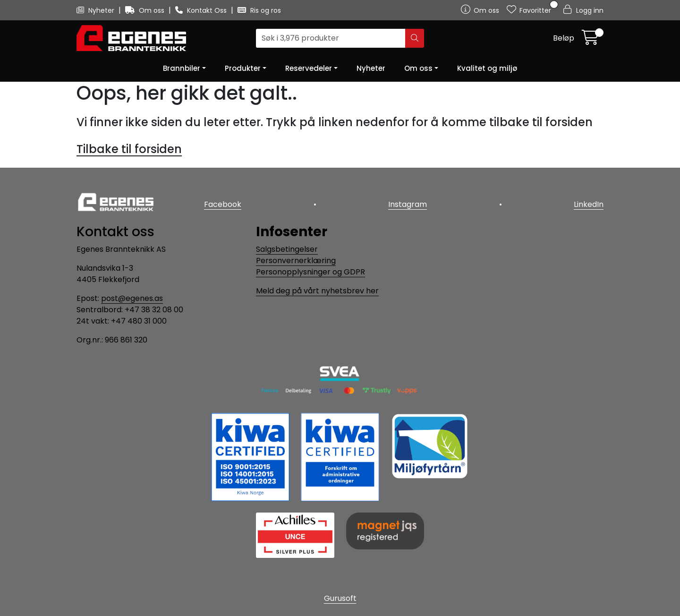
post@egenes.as (132, 298)
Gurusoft (340, 598)
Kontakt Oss (202, 10)
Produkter (243, 68)
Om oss (146, 10)
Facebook (223, 204)
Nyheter (96, 10)
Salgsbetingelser (287, 249)
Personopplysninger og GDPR (310, 272)
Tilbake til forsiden (129, 149)
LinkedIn (589, 204)
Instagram (408, 204)
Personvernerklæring (296, 261)
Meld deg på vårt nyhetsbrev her (317, 291)
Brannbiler (182, 68)
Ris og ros (259, 10)
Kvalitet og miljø (487, 68)
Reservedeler (309, 68)
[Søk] (331, 38)
